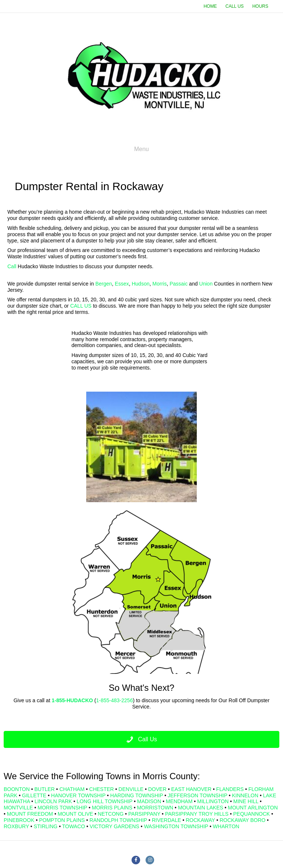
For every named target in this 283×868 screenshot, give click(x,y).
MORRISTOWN (155, 808)
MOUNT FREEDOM (30, 814)
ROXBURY (16, 826)
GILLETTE (34, 795)
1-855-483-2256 (115, 700)
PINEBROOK (19, 820)
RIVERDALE (166, 820)
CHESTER (102, 789)
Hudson (140, 284)
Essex (122, 284)
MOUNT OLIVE (75, 814)
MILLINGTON (213, 801)
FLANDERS (230, 789)
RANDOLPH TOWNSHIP (118, 820)
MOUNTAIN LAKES (201, 808)
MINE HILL (246, 801)
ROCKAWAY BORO (242, 820)
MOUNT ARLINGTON (253, 808)
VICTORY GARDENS (114, 826)
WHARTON (226, 826)
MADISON (149, 801)
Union (206, 284)
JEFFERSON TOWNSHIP (198, 795)
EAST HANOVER (191, 789)
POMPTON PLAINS (62, 820)
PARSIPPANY (144, 814)
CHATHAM (72, 789)
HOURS (260, 6)
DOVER (157, 789)
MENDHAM (179, 801)
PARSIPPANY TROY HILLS (197, 814)
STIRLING (46, 826)
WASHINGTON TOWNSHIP (176, 826)
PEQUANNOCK (252, 814)
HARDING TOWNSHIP (137, 795)
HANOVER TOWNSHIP (78, 795)
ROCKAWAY (200, 820)
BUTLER (44, 789)
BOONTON (17, 789)
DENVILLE (131, 789)
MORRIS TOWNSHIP (62, 808)
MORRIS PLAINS (112, 808)
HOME (210, 6)
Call (12, 266)
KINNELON (245, 795)
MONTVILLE (18, 808)
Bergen (104, 284)
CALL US (235, 6)
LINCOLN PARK (53, 801)
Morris (160, 284)
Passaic (179, 284)
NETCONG (111, 814)
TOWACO (73, 826)
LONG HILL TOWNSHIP (104, 801)
